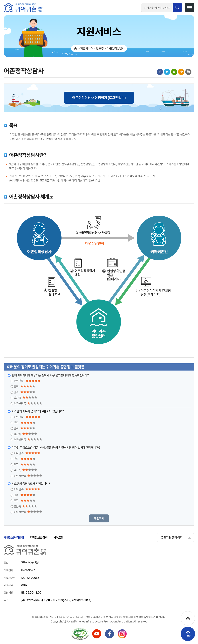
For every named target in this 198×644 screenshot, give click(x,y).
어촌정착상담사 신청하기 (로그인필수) (99, 98)
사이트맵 (58, 538)
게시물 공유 (181, 72)
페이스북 (160, 72)
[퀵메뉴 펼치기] (188, 618)
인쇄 (188, 72)
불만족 (25, 398)
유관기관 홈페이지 (172, 538)
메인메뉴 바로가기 (0, 0)
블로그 (174, 72)
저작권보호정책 (39, 538)
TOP (188, 636)
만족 (24, 386)
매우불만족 (28, 404)
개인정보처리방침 (14, 538)
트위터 (167, 72)
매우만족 (27, 381)
